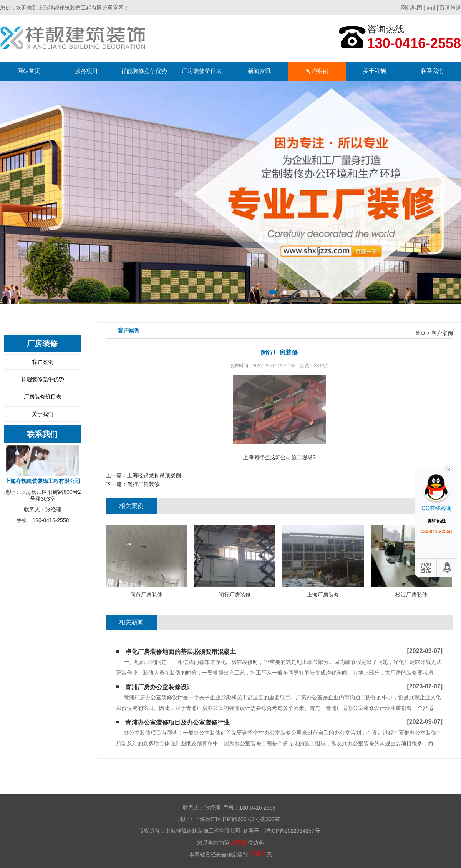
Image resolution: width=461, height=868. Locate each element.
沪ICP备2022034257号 (292, 831)
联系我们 (432, 71)
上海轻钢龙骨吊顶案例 (154, 475)
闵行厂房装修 (143, 484)
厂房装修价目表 (202, 71)
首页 (420, 333)
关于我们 (43, 414)
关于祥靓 (375, 71)
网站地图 (411, 8)
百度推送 (450, 8)
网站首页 (29, 71)
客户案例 (317, 71)
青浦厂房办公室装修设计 (159, 687)
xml (431, 8)
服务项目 (86, 71)
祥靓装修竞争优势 (144, 71)
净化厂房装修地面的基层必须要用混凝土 (181, 652)
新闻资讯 (259, 71)
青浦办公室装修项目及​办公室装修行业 (177, 722)
